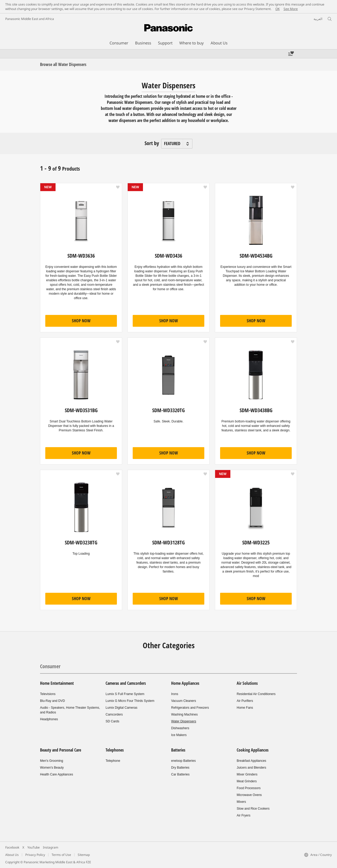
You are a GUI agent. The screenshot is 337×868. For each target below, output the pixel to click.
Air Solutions (247, 683)
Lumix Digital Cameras (122, 708)
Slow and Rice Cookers (253, 809)
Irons (175, 694)
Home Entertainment (57, 683)
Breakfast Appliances (251, 761)
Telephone (113, 761)
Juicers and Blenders (251, 768)
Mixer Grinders (247, 774)
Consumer (50, 666)
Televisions (48, 694)
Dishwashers (180, 728)
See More (291, 9)
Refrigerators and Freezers (190, 708)
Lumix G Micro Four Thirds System (130, 701)
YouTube (34, 847)
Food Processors (249, 788)
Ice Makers (179, 735)
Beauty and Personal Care (61, 750)
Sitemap (84, 855)
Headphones (49, 719)
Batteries (178, 750)
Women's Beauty (52, 768)
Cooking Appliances (253, 750)
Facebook (12, 847)
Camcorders (114, 714)
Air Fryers (244, 815)
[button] (118, 187)
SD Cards (112, 721)
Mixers (241, 802)
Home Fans (245, 708)
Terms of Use (61, 855)
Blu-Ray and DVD (53, 701)
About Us (12, 855)
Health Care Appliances (56, 774)
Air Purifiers (245, 701)
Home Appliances (185, 683)
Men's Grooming (52, 761)
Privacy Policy (35, 855)
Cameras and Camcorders (126, 683)
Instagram (51, 847)
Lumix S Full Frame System (125, 694)
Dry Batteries (180, 768)
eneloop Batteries (183, 761)
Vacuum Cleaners (184, 701)
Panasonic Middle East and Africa (30, 19)
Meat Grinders (247, 781)
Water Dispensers (184, 721)
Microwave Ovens (249, 795)
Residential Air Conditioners (256, 694)
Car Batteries (180, 774)
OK (277, 9)
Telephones (115, 750)
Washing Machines (184, 714)
